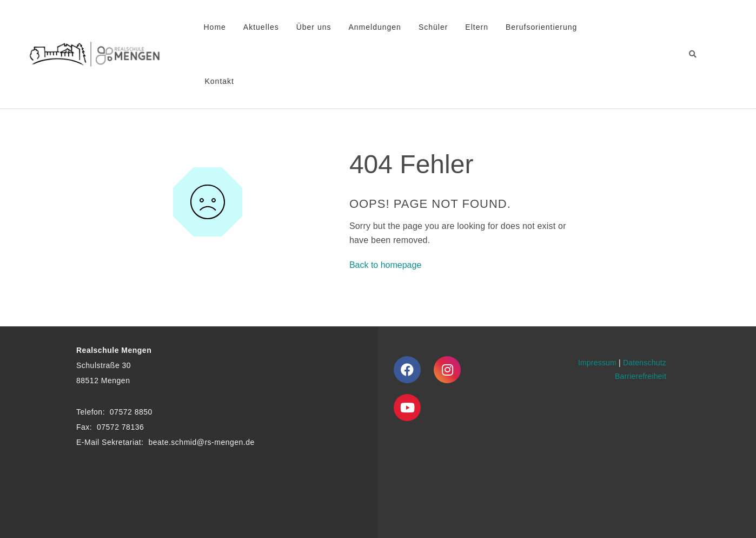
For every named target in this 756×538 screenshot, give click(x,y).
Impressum (597, 363)
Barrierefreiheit (641, 376)
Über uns (314, 27)
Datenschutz (645, 363)
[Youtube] (407, 408)
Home (215, 27)
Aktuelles (261, 27)
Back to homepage (385, 265)
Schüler (433, 27)
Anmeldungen (374, 27)
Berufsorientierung (541, 27)
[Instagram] (447, 370)
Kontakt (220, 81)
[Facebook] (407, 370)
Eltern (477, 27)
